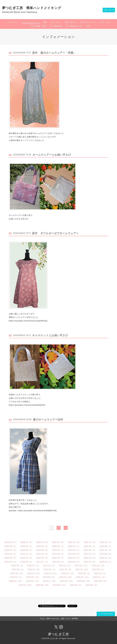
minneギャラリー (87, 22)
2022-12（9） (90, 558)
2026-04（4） (11, 542)
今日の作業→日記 (39, 26)
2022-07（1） (43, 562)
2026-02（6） (43, 542)
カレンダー (56, 22)
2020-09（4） (85, 573)
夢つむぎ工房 (58, 634)
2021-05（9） (66, 569)
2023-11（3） (27, 554)
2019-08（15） (101, 581)
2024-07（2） (11, 550)
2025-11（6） (90, 542)
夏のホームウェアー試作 (48, 419)
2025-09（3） (11, 546)
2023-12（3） (11, 554)
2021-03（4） (99, 569)
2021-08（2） (18, 569)
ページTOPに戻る (106, 614)
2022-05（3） (74, 562)
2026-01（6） (58, 542)
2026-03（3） (27, 542)
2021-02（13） (17, 573)
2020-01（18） (16, 581)
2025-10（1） (106, 542)
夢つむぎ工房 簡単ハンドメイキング (33, 8)
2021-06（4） (50, 569)
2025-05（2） (74, 546)
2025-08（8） (27, 546)
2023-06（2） (106, 554)
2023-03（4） (43, 558)
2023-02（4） (58, 558)
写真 (45, 22)
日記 (88, 26)
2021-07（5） (34, 569)
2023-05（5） (11, 558)
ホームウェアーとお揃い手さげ (52, 155)
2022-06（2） (58, 562)
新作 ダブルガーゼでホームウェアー (55, 233)
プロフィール (105, 22)
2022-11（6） (106, 558)
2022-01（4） (34, 566)
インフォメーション (31, 22)
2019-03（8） (92, 585)
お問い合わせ (107, 10)
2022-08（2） (27, 562)
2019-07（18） (26, 585)
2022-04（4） (90, 562)
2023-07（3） (90, 554)
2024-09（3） (90, 546)
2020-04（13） (66, 577)
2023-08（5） (74, 554)
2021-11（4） (65, 566)
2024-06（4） (27, 550)
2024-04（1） (58, 550)
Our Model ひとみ (74, 26)
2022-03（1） (106, 562)
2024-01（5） (106, 550)
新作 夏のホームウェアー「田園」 (54, 53)
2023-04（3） (27, 558)
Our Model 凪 (56, 26)
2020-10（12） (68, 573)
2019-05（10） (60, 585)
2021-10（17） (82, 566)
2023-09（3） (58, 554)
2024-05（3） (43, 550)
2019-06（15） (43, 585)
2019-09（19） (84, 581)
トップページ (12, 22)
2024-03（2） (74, 550)
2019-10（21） (67, 581)
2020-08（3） (100, 573)
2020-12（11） (51, 573)
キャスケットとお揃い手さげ (50, 335)
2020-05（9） (49, 577)
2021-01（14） (34, 573)
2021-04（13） (82, 569)
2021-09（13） (99, 566)
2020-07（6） (17, 577)
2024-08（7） (106, 546)
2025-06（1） (58, 546)
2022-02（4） (18, 566)
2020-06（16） (33, 577)
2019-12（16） (33, 581)
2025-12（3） (74, 542)
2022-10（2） (11, 562)
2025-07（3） (43, 546)
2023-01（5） (74, 558)
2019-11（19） (50, 581)
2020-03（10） (83, 577)
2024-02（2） (90, 550)
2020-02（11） (100, 577)
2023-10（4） (43, 554)
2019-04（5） (76, 585)
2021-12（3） (49, 566)
